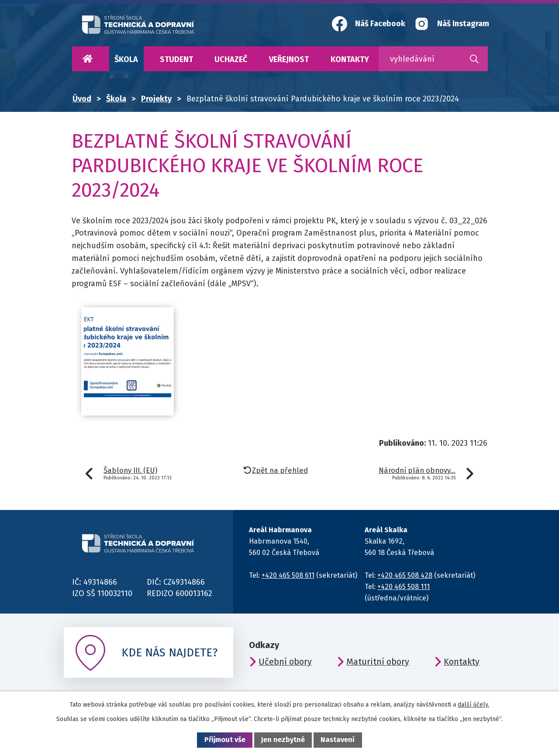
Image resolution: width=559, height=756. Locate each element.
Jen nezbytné (283, 740)
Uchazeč (231, 59)
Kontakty (350, 59)
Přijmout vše (225, 740)
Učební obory (285, 662)
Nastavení (338, 740)
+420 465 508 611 (288, 575)
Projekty (156, 99)
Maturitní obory (378, 662)
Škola (126, 59)
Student (176, 59)
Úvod (87, 59)
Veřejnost (289, 59)
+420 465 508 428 (405, 575)
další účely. (473, 705)
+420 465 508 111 (404, 587)
